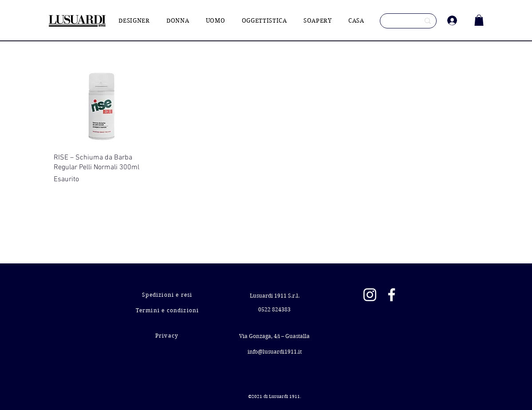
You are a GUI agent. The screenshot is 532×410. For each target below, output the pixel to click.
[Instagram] (370, 295)
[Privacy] (168, 336)
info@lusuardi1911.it (275, 352)
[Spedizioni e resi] (168, 295)
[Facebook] (392, 295)
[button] (479, 20)
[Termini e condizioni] (168, 310)
